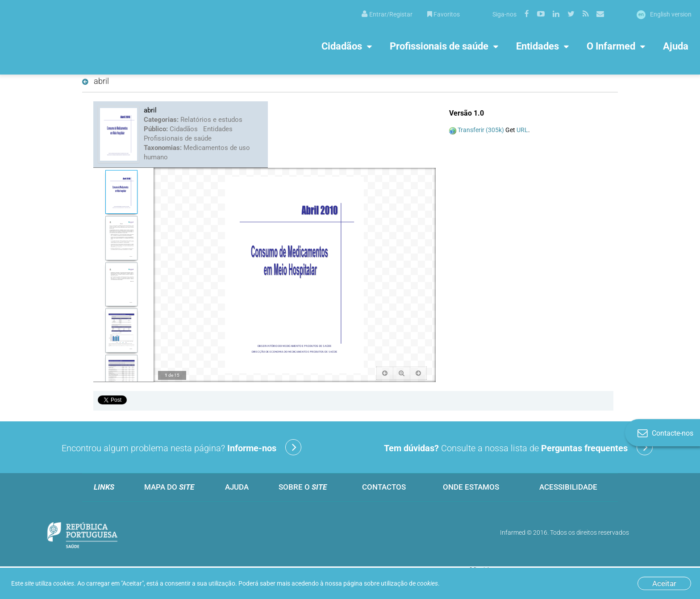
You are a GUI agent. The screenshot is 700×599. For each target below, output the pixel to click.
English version (664, 14)
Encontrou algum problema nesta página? (181, 447)
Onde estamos (471, 487)
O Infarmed (611, 46)
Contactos (384, 487)
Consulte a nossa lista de (518, 447)
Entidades (537, 46)
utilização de (409, 583)
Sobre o (303, 487)
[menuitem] (387, 14)
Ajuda (676, 46)
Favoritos (444, 14)
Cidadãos (342, 46)
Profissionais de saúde (439, 46)
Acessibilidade (568, 487)
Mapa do (169, 487)
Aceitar (664, 583)
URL (522, 130)
